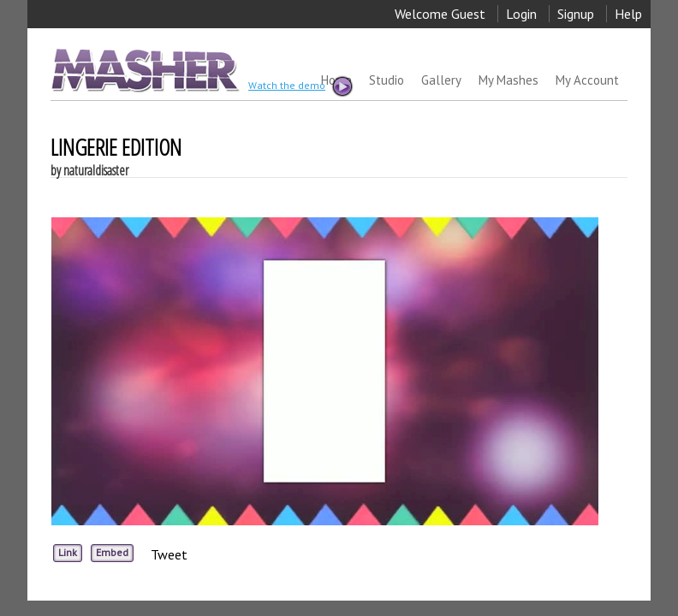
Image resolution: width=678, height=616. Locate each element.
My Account (587, 80)
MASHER (143, 70)
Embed (112, 552)
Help (628, 14)
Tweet (169, 554)
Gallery (441, 80)
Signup (576, 14)
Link (68, 552)
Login (521, 14)
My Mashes (508, 80)
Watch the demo (300, 86)
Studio (387, 80)
